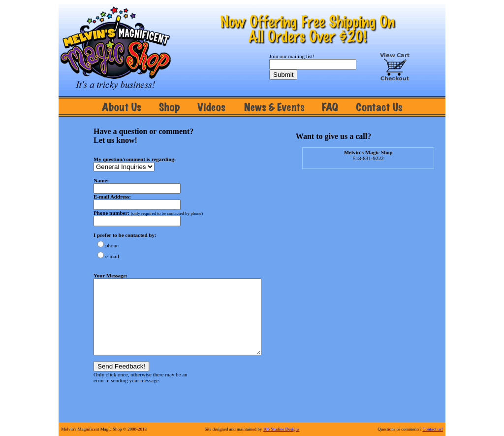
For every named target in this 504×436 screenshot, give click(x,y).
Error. (183, 269)
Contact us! (433, 429)
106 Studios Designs (282, 429)
